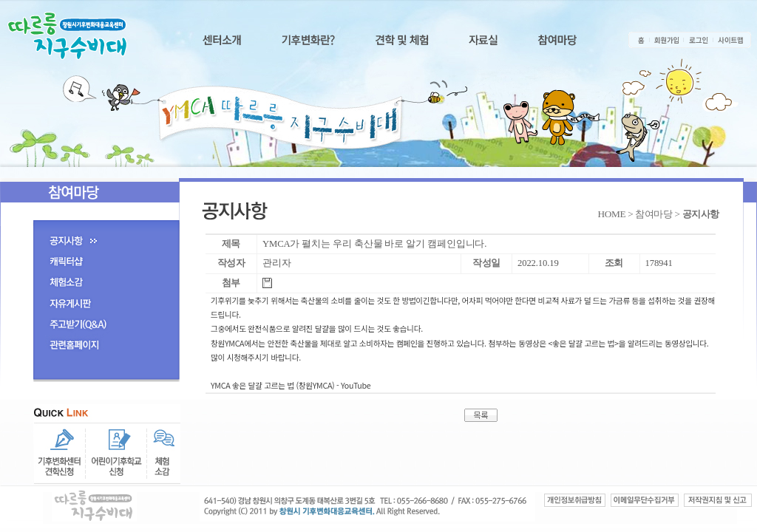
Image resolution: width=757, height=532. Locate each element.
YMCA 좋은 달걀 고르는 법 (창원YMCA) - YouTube (291, 385)
